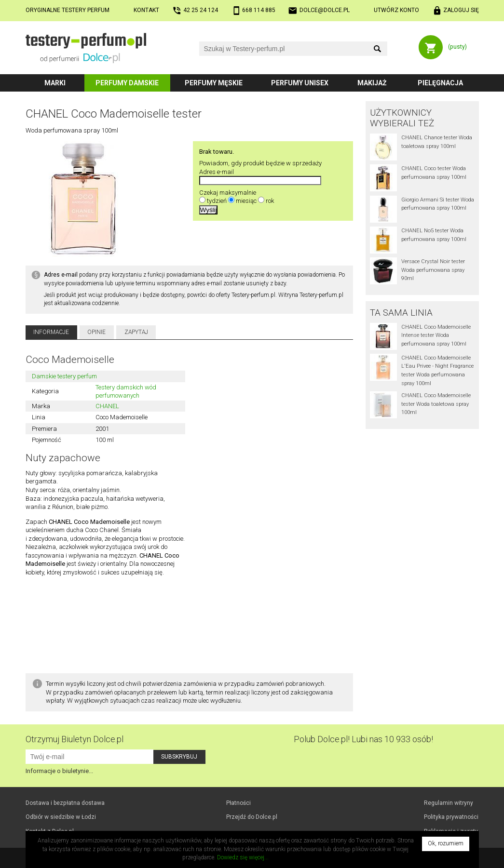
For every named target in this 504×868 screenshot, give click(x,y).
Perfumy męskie (214, 83)
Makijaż (372, 83)
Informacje (51, 332)
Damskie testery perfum (64, 376)
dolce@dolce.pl (325, 10)
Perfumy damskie (127, 83)
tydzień (217, 201)
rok (270, 201)
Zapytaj (136, 332)
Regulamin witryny (449, 803)
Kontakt (146, 10)
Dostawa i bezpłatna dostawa (65, 803)
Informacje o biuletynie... (59, 771)
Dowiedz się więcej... (243, 857)
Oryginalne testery (68, 10)
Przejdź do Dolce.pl (252, 817)
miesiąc (246, 201)
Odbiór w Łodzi (61, 817)
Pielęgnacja (440, 83)
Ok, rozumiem (446, 843)
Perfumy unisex (300, 83)
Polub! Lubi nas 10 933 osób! (363, 739)
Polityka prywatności (451, 817)
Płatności (238, 803)
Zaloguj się (461, 10)
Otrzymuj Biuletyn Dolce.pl (75, 739)
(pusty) (457, 47)
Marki (55, 83)
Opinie (96, 332)
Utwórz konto (396, 10)
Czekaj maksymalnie (228, 193)
